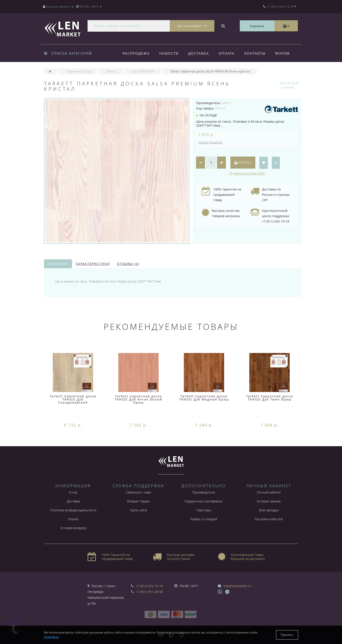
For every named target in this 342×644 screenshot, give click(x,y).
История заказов (269, 501)
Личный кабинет (269, 492)
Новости (169, 53)
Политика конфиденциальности (73, 510)
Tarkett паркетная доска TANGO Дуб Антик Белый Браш (138, 399)
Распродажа (136, 53)
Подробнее (51, 637)
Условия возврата (73, 528)
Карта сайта (138, 510)
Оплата (227, 53)
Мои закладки (269, 510)
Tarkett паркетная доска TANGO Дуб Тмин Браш (269, 398)
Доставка (199, 53)
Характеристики (93, 264)
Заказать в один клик (249, 174)
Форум (283, 53)
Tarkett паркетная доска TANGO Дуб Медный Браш (204, 398)
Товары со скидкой (204, 519)
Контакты (255, 53)
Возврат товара (138, 501)
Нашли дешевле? (211, 142)
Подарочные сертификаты (204, 501)
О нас (73, 492)
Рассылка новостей (269, 519)
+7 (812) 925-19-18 (149, 586)
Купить (243, 163)
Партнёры (204, 510)
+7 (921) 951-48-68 (149, 592)
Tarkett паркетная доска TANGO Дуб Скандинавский (73, 399)
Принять (287, 635)
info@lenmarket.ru (237, 586)
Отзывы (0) (128, 264)
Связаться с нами (138, 492)
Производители (204, 492)
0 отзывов (288, 87)
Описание (58, 264)
